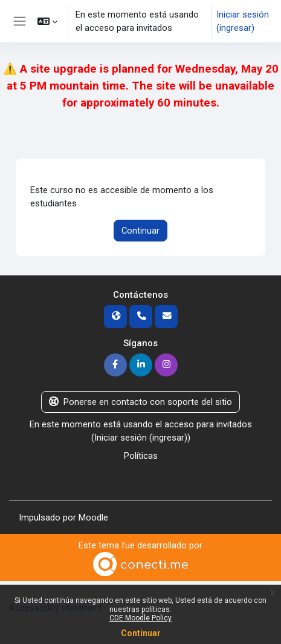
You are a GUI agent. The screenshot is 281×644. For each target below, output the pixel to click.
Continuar (140, 231)
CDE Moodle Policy (140, 618)
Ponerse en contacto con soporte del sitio (140, 402)
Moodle (93, 517)
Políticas (141, 456)
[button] (47, 21)
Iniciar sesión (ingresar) (243, 21)
